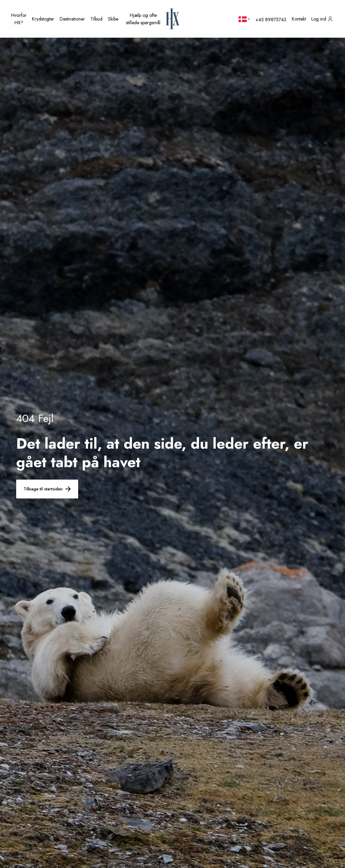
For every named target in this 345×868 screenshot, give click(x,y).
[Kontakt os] (299, 19)
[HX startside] (173, 19)
